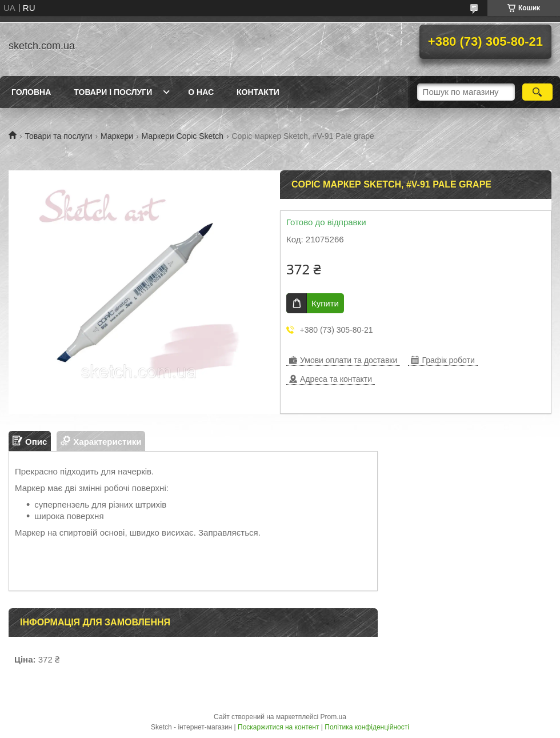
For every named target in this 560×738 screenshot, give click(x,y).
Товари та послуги (58, 136)
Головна (31, 92)
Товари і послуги (113, 92)
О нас (201, 92)
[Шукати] (537, 92)
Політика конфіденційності (367, 727)
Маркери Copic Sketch (183, 136)
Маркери (117, 136)
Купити (325, 303)
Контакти (258, 92)
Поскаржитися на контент (278, 727)
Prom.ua (333, 717)
